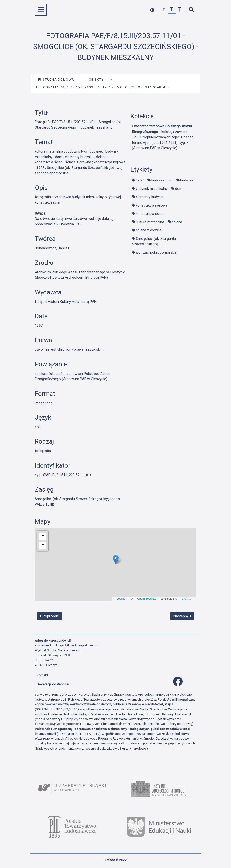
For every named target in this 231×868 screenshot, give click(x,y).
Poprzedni (49, 616)
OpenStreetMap (147, 599)
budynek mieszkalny (152, 189)
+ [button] (43, 536)
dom (179, 189)
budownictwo (162, 180)
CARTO (187, 599)
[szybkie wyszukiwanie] (191, 10)
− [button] (43, 545)
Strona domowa (56, 79)
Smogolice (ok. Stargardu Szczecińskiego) (154, 241)
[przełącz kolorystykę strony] (152, 10)
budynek (187, 180)
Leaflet (121, 599)
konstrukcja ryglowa (152, 205)
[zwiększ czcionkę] (180, 10)
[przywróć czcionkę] (172, 10)
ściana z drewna (149, 230)
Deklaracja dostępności (54, 684)
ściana (177, 222)
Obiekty (96, 79)
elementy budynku (150, 197)
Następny (182, 616)
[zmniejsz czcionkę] (164, 10)
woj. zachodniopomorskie (156, 252)
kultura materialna (150, 222)
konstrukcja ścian (150, 214)
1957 (140, 180)
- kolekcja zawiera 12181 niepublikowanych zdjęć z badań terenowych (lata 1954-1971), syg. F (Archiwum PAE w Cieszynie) (163, 137)
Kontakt (42, 675)
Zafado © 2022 (116, 860)
